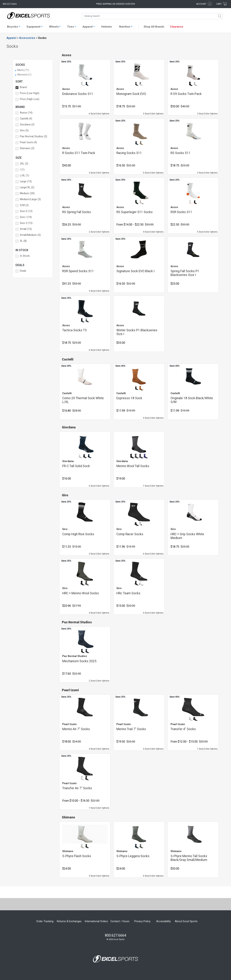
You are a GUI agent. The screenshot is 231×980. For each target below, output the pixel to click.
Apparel (11, 38)
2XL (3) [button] (24, 164)
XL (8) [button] (23, 241)
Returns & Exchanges (69, 921)
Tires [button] (70, 27)
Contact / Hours (120, 921)
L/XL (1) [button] (24, 176)
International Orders (96, 921)
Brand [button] (23, 87)
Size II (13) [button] (26, 223)
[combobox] (152, 16)
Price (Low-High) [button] (30, 93)
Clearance (177, 27)
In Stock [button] (25, 256)
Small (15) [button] (26, 229)
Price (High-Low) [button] (30, 99)
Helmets (107, 27)
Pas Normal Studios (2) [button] (33, 136)
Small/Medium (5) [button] (30, 235)
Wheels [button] (54, 27)
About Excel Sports (186, 921)
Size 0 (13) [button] (26, 211)
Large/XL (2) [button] (27, 187)
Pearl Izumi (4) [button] (28, 142)
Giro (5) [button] (24, 131)
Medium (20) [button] (27, 193)
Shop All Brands (154, 27)
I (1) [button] (22, 170)
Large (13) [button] (26, 181)
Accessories (27, 38)
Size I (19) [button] (26, 217)
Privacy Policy (142, 921)
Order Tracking (45, 921)
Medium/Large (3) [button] (30, 199)
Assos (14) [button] (26, 113)
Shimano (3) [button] (27, 148)
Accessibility (164, 921)
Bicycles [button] (13, 27)
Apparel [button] (88, 27)
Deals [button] (23, 271)
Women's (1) (24, 75)
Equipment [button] (34, 27)
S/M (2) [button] (24, 205)
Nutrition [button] (125, 27)
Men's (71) (23, 70)
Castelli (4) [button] (26, 119)
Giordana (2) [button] (27, 125)
